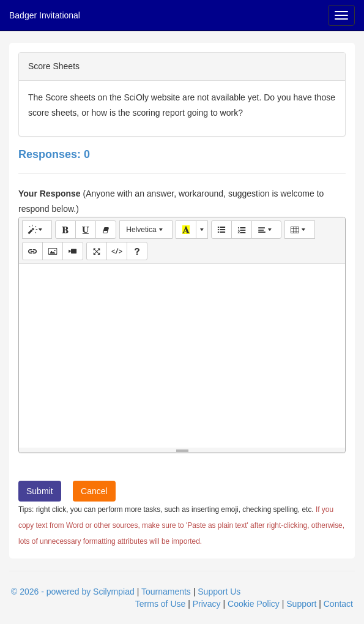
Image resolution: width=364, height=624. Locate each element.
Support (301, 604)
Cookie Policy (254, 604)
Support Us (219, 592)
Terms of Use (160, 604)
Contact (338, 604)
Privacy (207, 604)
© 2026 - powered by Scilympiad (73, 592)
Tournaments (166, 592)
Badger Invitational (45, 15)
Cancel (94, 491)
